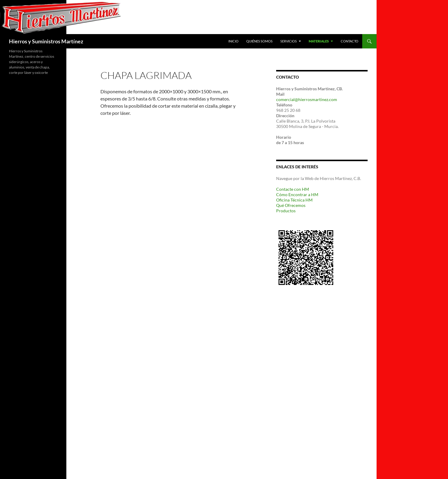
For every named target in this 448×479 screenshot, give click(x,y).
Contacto (350, 41)
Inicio (233, 41)
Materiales (319, 41)
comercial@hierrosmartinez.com (307, 99)
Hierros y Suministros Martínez (46, 41)
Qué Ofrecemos (291, 205)
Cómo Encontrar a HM (297, 195)
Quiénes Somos (259, 41)
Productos (286, 211)
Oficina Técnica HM (294, 200)
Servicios (289, 41)
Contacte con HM (293, 189)
